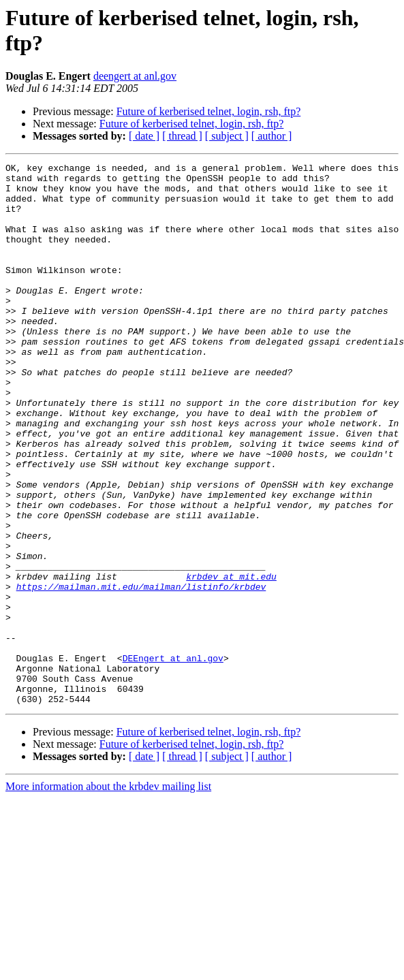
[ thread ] (182, 136)
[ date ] (144, 136)
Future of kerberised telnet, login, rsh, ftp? (209, 111)
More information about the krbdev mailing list (108, 895)
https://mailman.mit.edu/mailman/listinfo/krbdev (141, 672)
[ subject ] (227, 136)
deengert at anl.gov (135, 76)
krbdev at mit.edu (231, 660)
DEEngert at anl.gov (173, 758)
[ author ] (272, 136)
